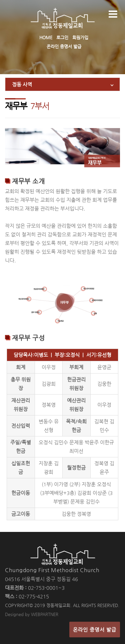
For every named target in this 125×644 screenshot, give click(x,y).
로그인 (62, 37)
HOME (46, 37)
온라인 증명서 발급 (64, 46)
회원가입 (80, 37)
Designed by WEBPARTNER (32, 614)
